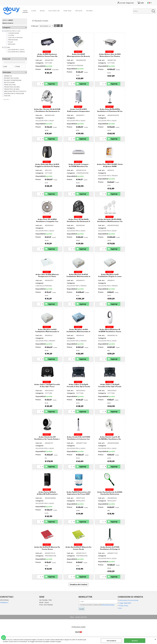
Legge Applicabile (125, 603)
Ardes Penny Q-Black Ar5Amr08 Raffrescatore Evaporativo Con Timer (47, 494)
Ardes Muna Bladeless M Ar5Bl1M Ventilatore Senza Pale (110, 332)
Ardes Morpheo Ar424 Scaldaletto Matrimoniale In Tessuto (78, 332)
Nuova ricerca (8, 23)
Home (25, 11)
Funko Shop (67, 11)
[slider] (3, 62)
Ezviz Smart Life (54, 11)
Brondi (42, 11)
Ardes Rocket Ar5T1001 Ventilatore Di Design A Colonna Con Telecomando (110, 549)
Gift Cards (79, 11)
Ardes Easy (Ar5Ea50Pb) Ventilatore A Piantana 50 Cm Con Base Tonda (110, 111)
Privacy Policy (124, 605)
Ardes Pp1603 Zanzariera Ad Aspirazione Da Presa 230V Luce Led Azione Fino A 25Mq (78, 494)
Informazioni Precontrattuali (129, 600)
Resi (121, 608)
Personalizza (111, 641)
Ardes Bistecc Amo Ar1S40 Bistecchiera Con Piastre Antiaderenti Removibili (110, 56)
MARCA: (8, 20)
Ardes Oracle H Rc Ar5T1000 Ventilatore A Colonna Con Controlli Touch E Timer (78, 439)
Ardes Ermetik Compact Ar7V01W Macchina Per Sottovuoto (78, 166)
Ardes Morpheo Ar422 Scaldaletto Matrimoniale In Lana (47, 332)
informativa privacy (108, 605)
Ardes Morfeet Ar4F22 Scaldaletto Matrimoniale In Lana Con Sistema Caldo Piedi (78, 277)
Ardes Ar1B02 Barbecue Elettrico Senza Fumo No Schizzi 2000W (47, 56)
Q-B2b (34, 11)
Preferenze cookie (79, 627)
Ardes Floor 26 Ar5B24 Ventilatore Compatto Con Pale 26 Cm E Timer (47, 221)
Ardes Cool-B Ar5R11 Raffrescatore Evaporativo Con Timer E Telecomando (78, 111)
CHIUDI (155, 639)
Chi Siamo (89, 11)
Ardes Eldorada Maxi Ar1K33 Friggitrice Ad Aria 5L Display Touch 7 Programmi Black (47, 166)
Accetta (135, 641)
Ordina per (35, 26)
